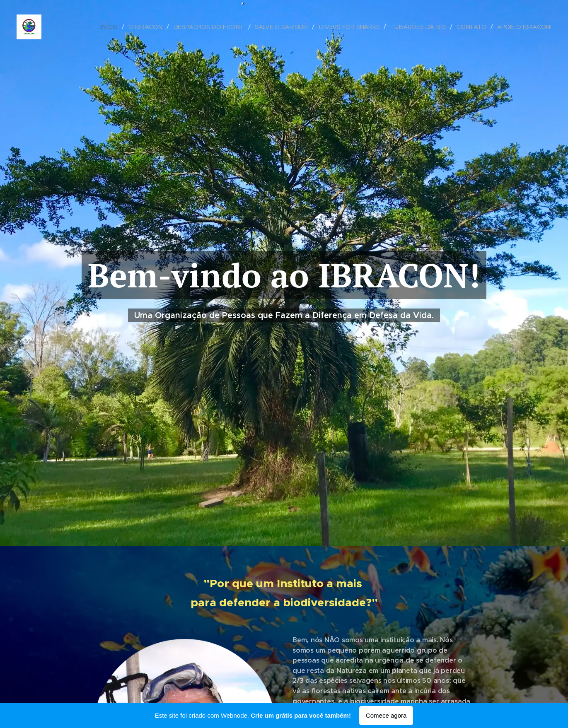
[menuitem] (116, 27)
